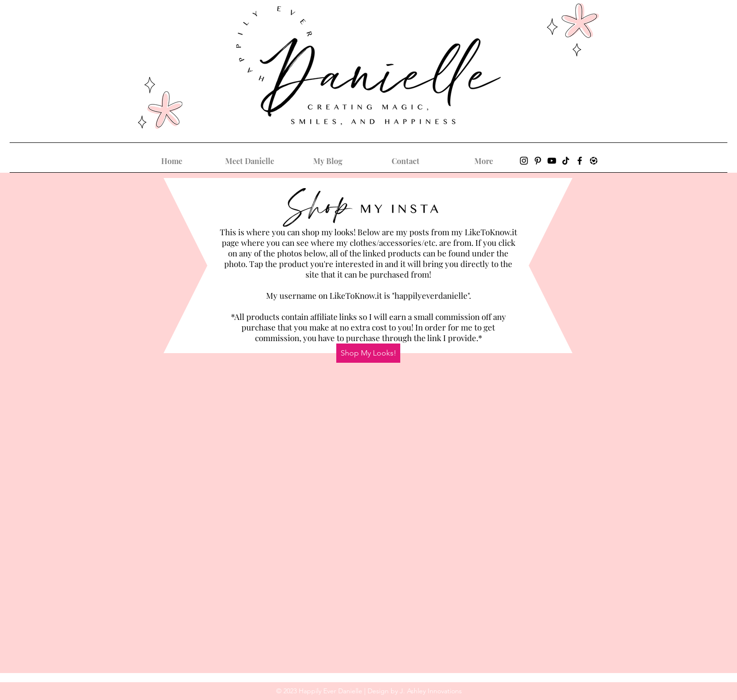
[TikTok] (566, 161)
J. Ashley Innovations (431, 691)
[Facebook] (580, 161)
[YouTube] (552, 161)
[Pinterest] (538, 161)
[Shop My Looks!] (368, 353)
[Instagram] (524, 161)
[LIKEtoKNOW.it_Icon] (594, 161)
